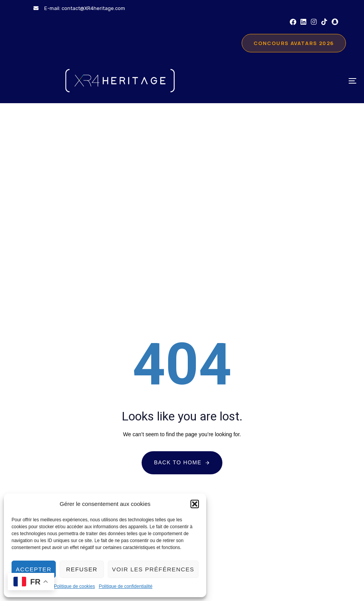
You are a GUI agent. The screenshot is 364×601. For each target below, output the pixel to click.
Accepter (34, 569)
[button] (195, 504)
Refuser (82, 569)
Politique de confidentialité (126, 586)
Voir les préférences (153, 569)
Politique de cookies (74, 586)
